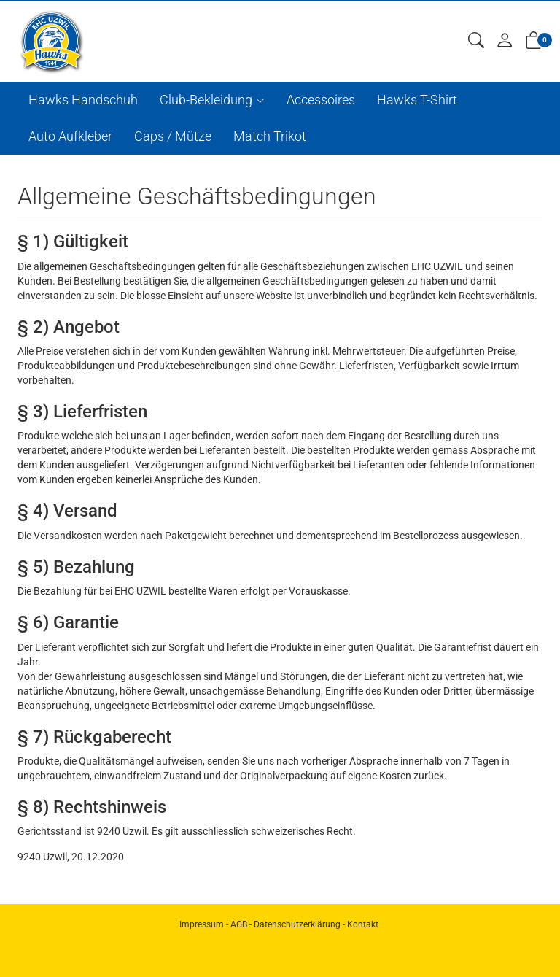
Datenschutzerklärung (297, 924)
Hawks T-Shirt (417, 100)
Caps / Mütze (173, 136)
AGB (239, 924)
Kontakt (363, 924)
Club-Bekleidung (206, 100)
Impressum (202, 924)
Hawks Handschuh (83, 100)
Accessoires (321, 100)
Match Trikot (270, 136)
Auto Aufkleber (70, 136)
